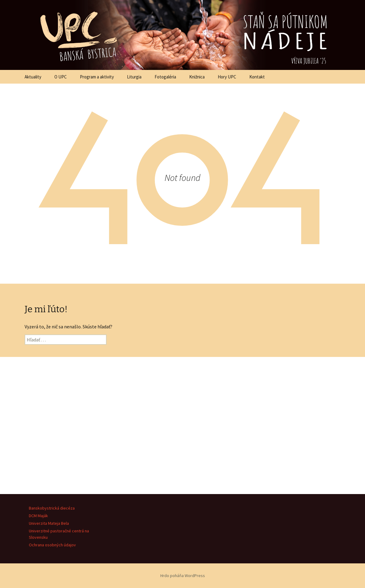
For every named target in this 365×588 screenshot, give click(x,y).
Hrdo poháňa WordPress (183, 576)
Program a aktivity (97, 77)
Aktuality (33, 77)
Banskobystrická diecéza (52, 508)
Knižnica (197, 77)
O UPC (61, 77)
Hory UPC (227, 77)
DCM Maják (38, 516)
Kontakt (257, 77)
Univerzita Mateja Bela (49, 523)
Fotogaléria (165, 77)
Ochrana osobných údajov (52, 545)
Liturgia (134, 77)
